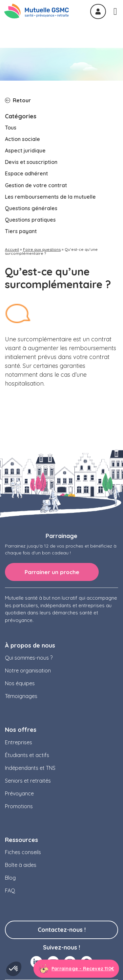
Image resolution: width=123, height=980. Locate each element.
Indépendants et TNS (30, 718)
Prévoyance (19, 744)
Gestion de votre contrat (36, 136)
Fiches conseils (23, 803)
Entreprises (19, 693)
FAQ (10, 841)
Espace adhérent (26, 124)
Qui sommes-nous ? (29, 608)
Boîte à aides (21, 815)
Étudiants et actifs (27, 706)
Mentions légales (31, 962)
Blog (10, 828)
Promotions (19, 757)
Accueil (12, 200)
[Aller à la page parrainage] (76, 969)
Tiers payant (21, 182)
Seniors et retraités (28, 731)
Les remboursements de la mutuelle (50, 147)
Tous (11, 78)
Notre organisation (28, 621)
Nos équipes (20, 634)
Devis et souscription (31, 112)
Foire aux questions (42, 200)
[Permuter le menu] (115, 11)
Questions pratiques (30, 170)
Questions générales (31, 159)
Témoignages (21, 647)
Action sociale (22, 90)
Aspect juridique (25, 101)
